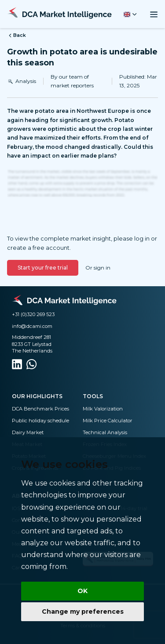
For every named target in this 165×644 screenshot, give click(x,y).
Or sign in (98, 268)
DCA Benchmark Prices (40, 409)
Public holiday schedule (40, 421)
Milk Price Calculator (108, 421)
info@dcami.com (32, 326)
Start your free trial (43, 268)
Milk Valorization (103, 409)
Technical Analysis (105, 432)
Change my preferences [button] (83, 612)
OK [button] (82, 591)
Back (16, 36)
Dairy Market (28, 432)
